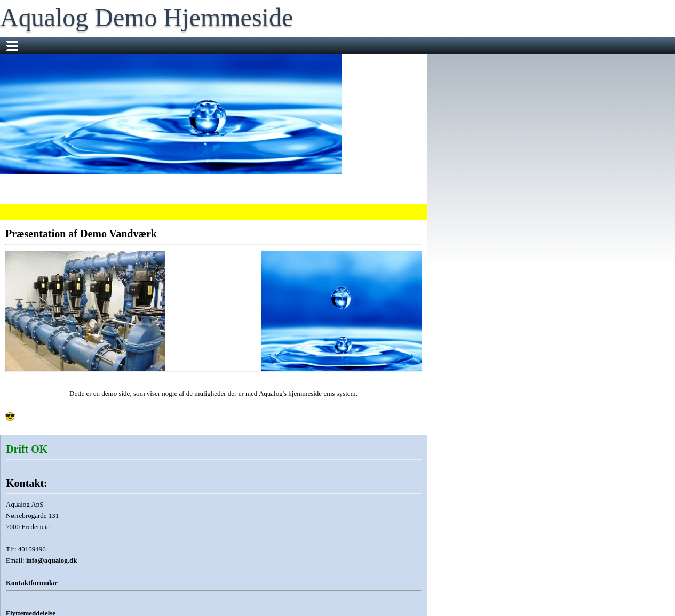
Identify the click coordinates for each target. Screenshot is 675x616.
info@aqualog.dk (52, 560)
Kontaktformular (32, 583)
